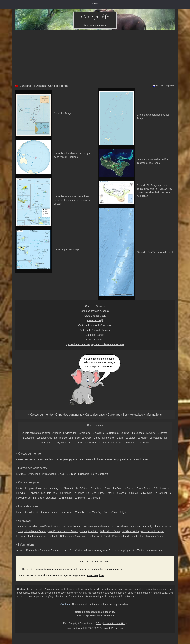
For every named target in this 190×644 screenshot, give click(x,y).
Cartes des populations (117, 459)
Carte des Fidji (95, 320)
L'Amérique (34, 474)
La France (74, 438)
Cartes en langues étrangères (91, 550)
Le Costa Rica (141, 488)
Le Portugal (161, 493)
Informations (154, 415)
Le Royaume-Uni (61, 443)
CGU (99, 623)
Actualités (137, 415)
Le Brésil (125, 433)
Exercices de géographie (122, 550)
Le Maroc (142, 438)
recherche (107, 367)
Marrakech (67, 512)
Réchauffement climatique (96, 527)
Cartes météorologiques (90, 459)
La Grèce (87, 438)
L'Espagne (29, 438)
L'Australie (98, 433)
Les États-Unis (44, 438)
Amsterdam (43, 512)
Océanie (41, 86)
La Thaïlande (65, 498)
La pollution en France (152, 536)
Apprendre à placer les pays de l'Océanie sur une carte (95, 344)
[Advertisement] (95, 56)
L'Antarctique (49, 474)
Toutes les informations (150, 550)
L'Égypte (162, 433)
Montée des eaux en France (63, 531)
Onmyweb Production (111, 628)
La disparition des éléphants (43, 536)
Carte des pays (95, 415)
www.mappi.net (95, 575)
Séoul (114, 512)
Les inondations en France (126, 527)
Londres (55, 512)
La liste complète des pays (36, 433)
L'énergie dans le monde (125, 536)
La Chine (151, 433)
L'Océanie (84, 474)
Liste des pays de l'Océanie (95, 311)
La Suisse (91, 443)
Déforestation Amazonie (73, 536)
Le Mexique (156, 438)
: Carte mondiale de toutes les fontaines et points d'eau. (95, 604)
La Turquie (117, 443)
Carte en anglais (95, 340)
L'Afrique (21, 474)
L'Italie (120, 438)
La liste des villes (25, 512)
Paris (107, 512)
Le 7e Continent (100, 474)
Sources (44, 550)
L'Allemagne (70, 433)
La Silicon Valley (130, 531)
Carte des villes (117, 415)
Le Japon (130, 438)
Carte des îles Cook (95, 316)
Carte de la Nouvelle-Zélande (95, 330)
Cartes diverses (140, 459)
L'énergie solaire (89, 531)
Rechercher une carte (95, 25)
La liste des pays (25, 488)
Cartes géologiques (65, 459)
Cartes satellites (44, 459)
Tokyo (123, 512)
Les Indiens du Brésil (99, 536)
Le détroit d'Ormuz (50, 527)
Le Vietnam (143, 443)
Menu (95, 3)
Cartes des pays (25, 459)
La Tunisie (103, 443)
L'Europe (71, 474)
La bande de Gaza (110, 531)
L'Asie (61, 474)
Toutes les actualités (27, 527)
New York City (94, 512)
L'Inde (97, 438)
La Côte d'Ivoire (159, 488)
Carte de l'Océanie (95, 306)
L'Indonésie (108, 438)
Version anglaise (165, 86)
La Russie (78, 443)
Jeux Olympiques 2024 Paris (158, 527)
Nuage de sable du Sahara (32, 531)
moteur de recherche (47, 569)
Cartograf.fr (26, 86)
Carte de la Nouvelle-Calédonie (95, 325)
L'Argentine (84, 433)
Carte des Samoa (95, 335)
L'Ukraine (129, 443)
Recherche (32, 550)
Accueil (20, 550)
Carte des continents (69, 415)
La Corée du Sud (122, 488)
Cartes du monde (41, 415)
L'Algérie (57, 433)
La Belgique (112, 433)
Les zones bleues (71, 527)
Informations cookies (114, 623)
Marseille (80, 512)
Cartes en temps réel (62, 550)
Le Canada (138, 433)
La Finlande (60, 438)
